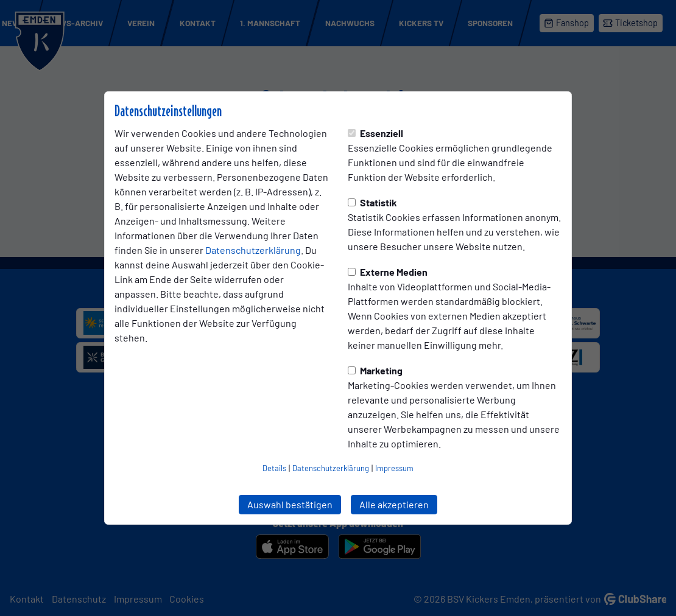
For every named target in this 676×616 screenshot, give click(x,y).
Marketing (375, 370)
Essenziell (375, 133)
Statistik (372, 202)
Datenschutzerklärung (253, 250)
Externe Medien (388, 272)
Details (274, 468)
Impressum (394, 468)
